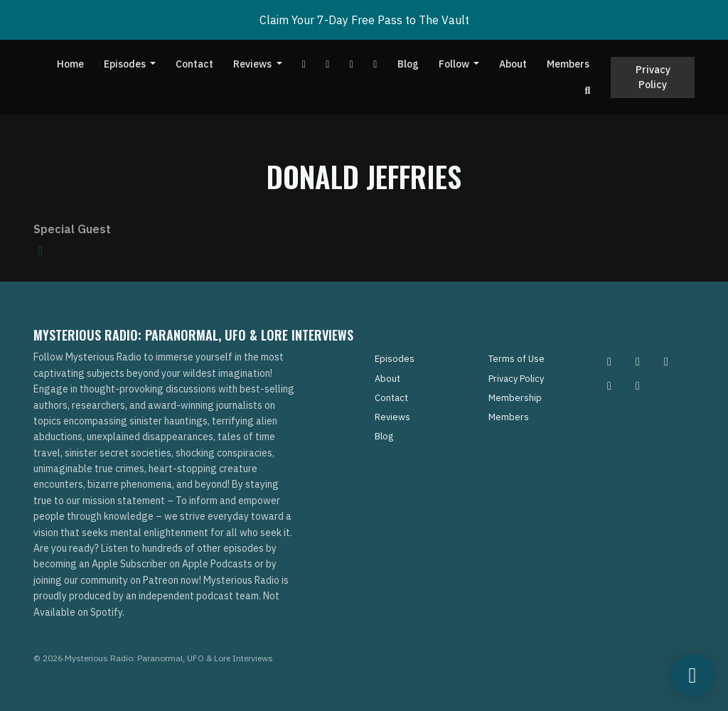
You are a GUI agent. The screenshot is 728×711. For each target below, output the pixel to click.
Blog (408, 64)
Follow (455, 64)
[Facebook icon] (666, 361)
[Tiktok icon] (609, 385)
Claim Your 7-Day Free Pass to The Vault (364, 20)
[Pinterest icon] (638, 361)
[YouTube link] (304, 64)
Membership (515, 398)
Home (70, 64)
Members (568, 64)
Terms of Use (516, 359)
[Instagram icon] (609, 361)
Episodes (126, 64)
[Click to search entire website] (588, 91)
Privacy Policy (653, 77)
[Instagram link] (375, 64)
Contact (194, 64)
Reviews (253, 64)
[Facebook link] (328, 64)
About (513, 64)
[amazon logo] (41, 250)
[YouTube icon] (638, 385)
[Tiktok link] (352, 64)
